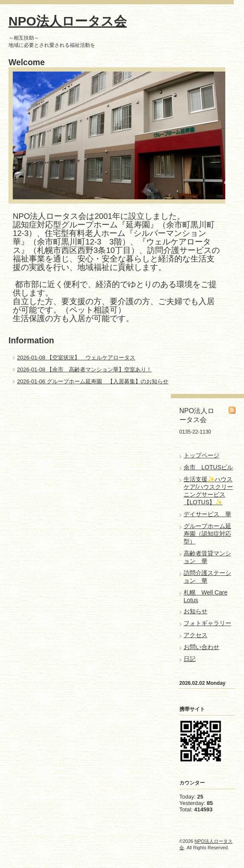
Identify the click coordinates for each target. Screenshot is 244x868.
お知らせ (196, 611)
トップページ (201, 455)
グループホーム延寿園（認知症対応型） (207, 534)
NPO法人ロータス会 (68, 21)
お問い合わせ (201, 647)
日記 (190, 659)
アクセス (196, 635)
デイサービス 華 (207, 514)
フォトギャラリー (207, 623)
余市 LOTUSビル (209, 467)
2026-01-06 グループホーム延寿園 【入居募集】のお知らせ (93, 381)
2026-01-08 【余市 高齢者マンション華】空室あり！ (84, 369)
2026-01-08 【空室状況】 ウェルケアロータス (76, 358)
